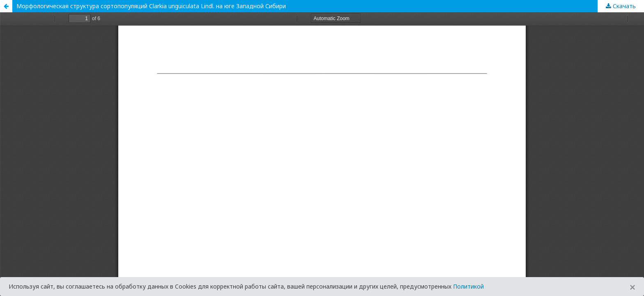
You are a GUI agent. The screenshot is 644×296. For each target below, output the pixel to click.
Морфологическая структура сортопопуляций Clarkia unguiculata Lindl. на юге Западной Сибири (151, 6)
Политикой (468, 286)
